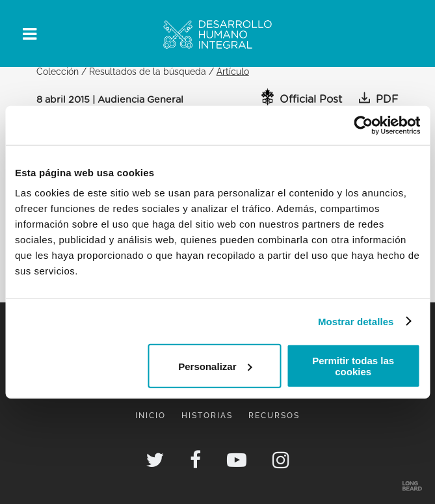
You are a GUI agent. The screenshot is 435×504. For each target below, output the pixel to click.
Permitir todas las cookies (353, 366)
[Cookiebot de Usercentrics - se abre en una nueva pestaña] (363, 125)
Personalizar (215, 366)
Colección (58, 71)
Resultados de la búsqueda (148, 71)
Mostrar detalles (356, 321)
